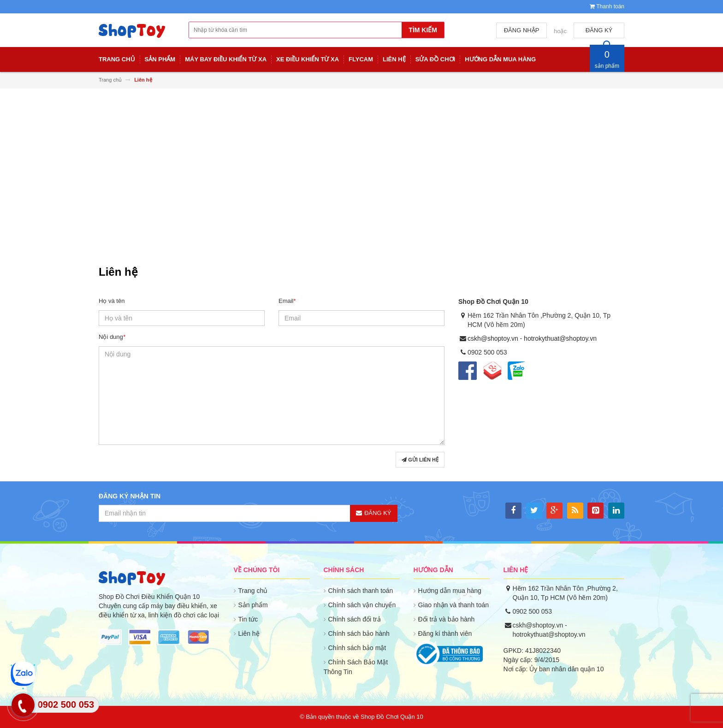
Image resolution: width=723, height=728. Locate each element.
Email (287, 301)
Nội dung (112, 337)
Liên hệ (249, 633)
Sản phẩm (253, 605)
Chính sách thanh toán (361, 591)
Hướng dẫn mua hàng (450, 591)
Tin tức (248, 619)
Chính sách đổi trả (355, 619)
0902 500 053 (533, 611)
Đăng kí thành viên (445, 633)
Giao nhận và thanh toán (454, 605)
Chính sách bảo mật (357, 648)
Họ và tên (112, 301)
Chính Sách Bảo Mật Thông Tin (356, 667)
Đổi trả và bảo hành (447, 619)
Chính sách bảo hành (359, 633)
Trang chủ (253, 591)
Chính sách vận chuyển (362, 605)
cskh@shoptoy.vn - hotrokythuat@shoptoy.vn (532, 338)
